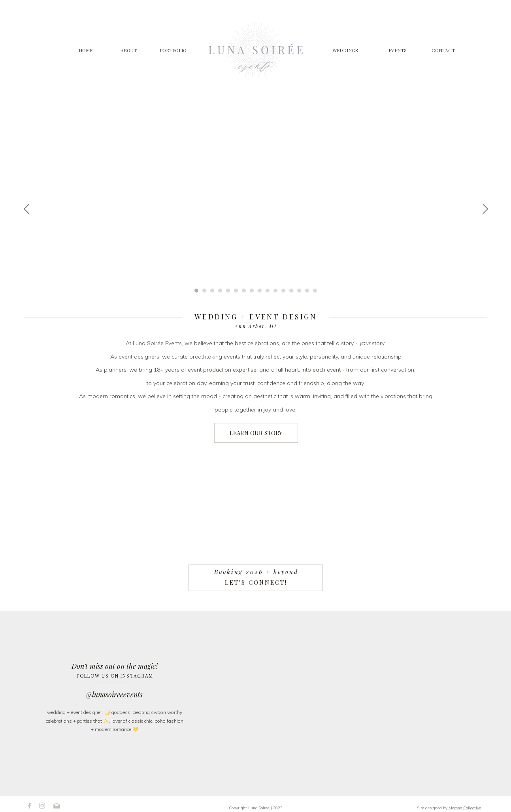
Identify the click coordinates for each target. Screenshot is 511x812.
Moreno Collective (465, 808)
